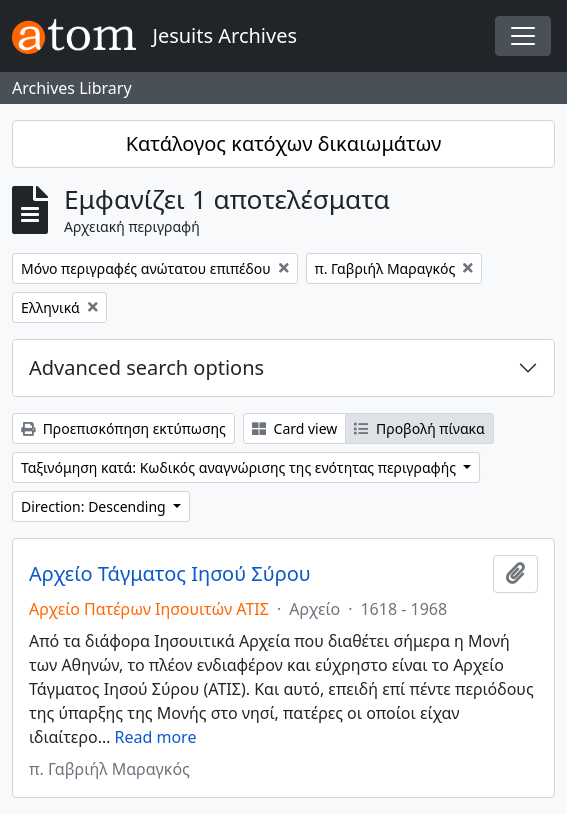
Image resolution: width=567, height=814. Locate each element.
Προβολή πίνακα (419, 428)
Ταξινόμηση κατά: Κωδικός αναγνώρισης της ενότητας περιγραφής (240, 467)
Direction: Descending (95, 506)
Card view (294, 428)
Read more (156, 737)
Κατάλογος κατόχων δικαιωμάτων (284, 143)
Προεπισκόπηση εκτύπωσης (123, 428)
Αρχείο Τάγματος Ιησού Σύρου (170, 574)
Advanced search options (146, 367)
